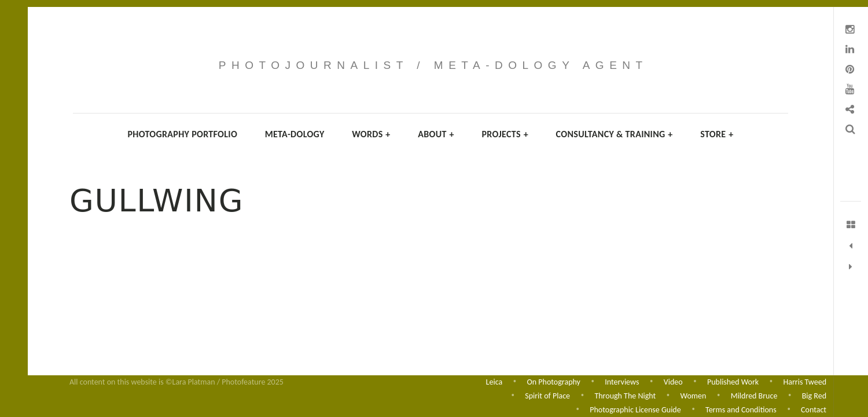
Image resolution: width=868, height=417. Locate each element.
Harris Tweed (805, 381)
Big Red (814, 395)
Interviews (622, 381)
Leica (494, 381)
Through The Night (625, 395)
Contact (814, 410)
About (436, 134)
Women (694, 395)
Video (673, 381)
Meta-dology (295, 134)
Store (717, 134)
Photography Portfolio (182, 134)
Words (371, 134)
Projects (505, 134)
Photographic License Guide (635, 410)
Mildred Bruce (754, 395)
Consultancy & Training (615, 134)
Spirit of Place (547, 395)
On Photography (554, 381)
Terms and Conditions (741, 410)
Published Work (733, 381)
